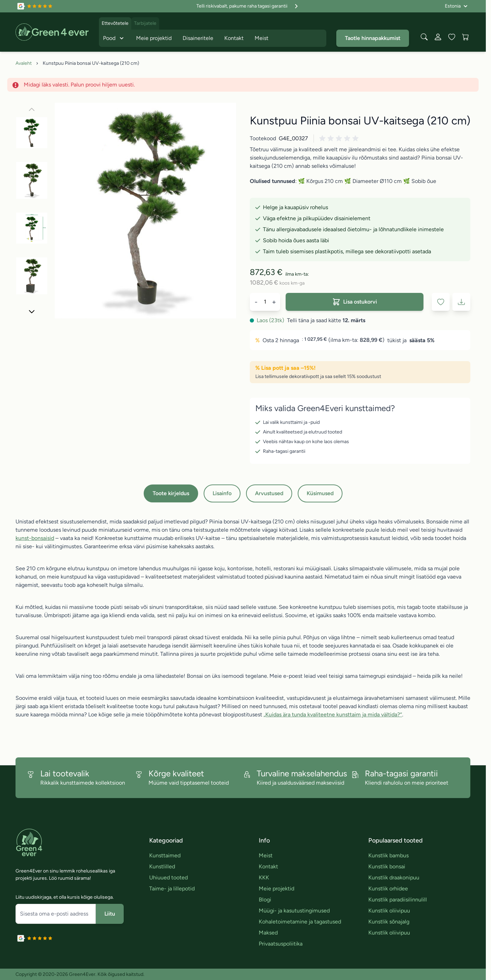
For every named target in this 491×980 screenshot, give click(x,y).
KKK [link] (264, 877)
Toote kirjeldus (171, 493)
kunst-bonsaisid (35, 538)
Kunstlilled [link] (162, 866)
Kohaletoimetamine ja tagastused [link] (300, 922)
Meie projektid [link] (277, 889)
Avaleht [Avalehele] (24, 63)
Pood (114, 38)
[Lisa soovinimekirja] (441, 302)
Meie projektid (154, 38)
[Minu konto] (438, 37)
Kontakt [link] (268, 866)
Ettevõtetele (115, 23)
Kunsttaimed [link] (165, 855)
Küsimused (320, 493)
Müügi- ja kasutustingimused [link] (294, 911)
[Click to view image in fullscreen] (145, 211)
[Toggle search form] (424, 37)
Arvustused (269, 493)
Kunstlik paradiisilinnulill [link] (398, 900)
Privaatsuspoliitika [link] (281, 944)
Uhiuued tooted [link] (168, 877)
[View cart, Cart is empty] (466, 37)
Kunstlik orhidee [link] (388, 889)
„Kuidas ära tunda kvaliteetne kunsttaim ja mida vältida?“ (333, 714)
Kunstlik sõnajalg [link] (389, 922)
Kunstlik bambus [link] (388, 855)
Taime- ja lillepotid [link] (172, 889)
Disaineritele (198, 38)
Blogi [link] (265, 900)
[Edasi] (32, 312)
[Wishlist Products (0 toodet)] (452, 37)
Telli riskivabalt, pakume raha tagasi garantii (248, 6)
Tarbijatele (145, 23)
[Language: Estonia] (456, 6)
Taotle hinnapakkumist (373, 38)
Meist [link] (266, 855)
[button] (340, 139)
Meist (262, 38)
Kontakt (234, 38)
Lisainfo (222, 493)
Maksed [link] (268, 933)
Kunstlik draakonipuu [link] (394, 877)
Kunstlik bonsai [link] (387, 866)
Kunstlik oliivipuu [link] (389, 911)
